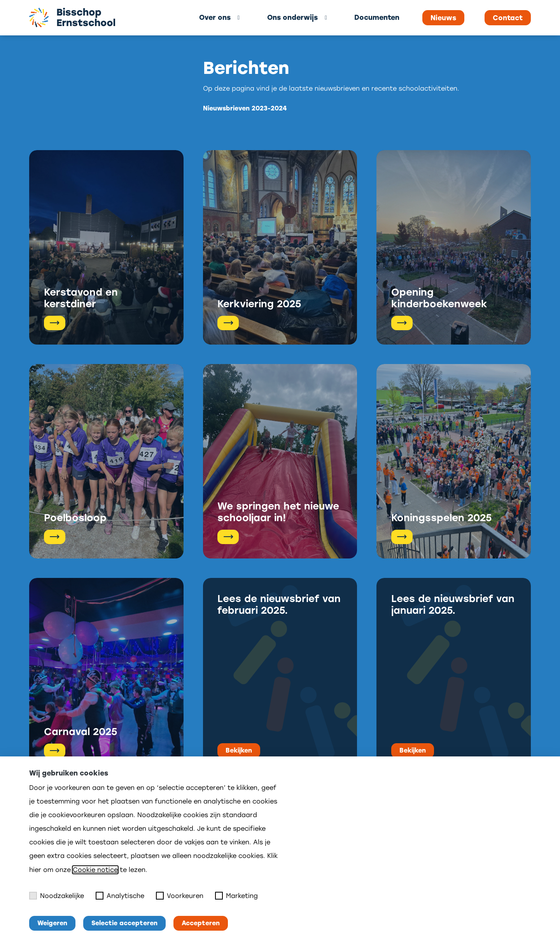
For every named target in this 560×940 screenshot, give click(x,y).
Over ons (215, 17)
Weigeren (52, 923)
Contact (508, 18)
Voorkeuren (180, 896)
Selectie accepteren (124, 923)
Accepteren (201, 923)
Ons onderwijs (292, 17)
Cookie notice (95, 870)
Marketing (236, 896)
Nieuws (443, 18)
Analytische (120, 896)
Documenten (377, 17)
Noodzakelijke (57, 896)
